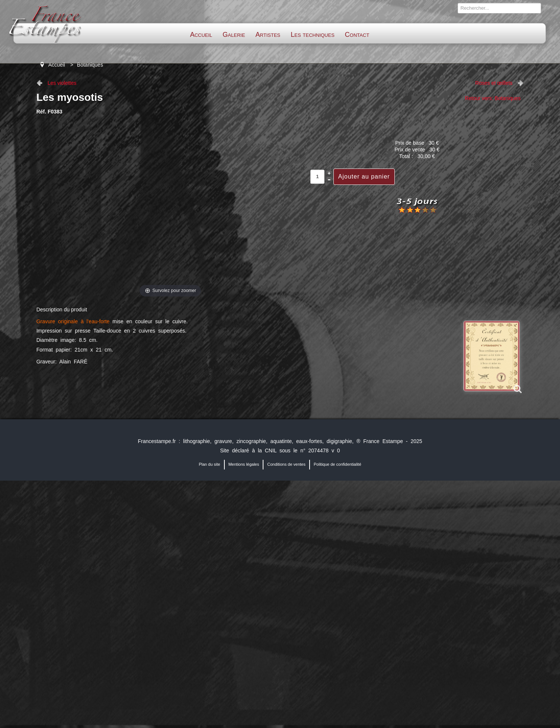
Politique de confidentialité (337, 464)
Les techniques (313, 35)
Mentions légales (244, 464)
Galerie (234, 35)
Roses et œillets (494, 83)
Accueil (201, 35)
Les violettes (62, 83)
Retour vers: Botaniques (493, 98)
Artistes (268, 35)
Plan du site (209, 464)
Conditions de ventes (286, 464)
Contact (357, 35)
